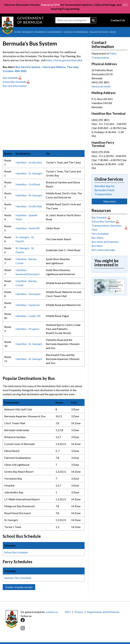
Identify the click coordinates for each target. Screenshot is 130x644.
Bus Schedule (10, 78)
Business (40, 32)
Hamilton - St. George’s (29, 195)
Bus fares (97, 246)
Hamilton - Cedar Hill (28, 316)
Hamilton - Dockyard (28, 294)
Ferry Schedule (100, 234)
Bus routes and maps (104, 250)
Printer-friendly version (19, 587)
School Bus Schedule (14, 82)
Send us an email (101, 86)
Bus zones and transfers (105, 242)
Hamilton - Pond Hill (28, 228)
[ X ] (125, 5)
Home (18, 32)
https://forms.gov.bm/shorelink (64, 60)
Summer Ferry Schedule (18, 578)
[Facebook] (43, 622)
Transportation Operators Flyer (107, 227)
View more (110, 201)
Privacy (79, 612)
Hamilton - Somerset (28, 305)
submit (93, 20)
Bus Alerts (98, 238)
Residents (28, 32)
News (113, 32)
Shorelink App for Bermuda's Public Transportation (105, 190)
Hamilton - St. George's (29, 173)
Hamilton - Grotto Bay (29, 162)
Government (55, 32)
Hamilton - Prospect (27, 329)
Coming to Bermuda (76, 32)
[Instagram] (43, 630)
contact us (52, 612)
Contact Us (118, 20)
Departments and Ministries (103, 612)
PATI (68, 612)
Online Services (99, 32)
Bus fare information (15, 86)
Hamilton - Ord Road (28, 184)
